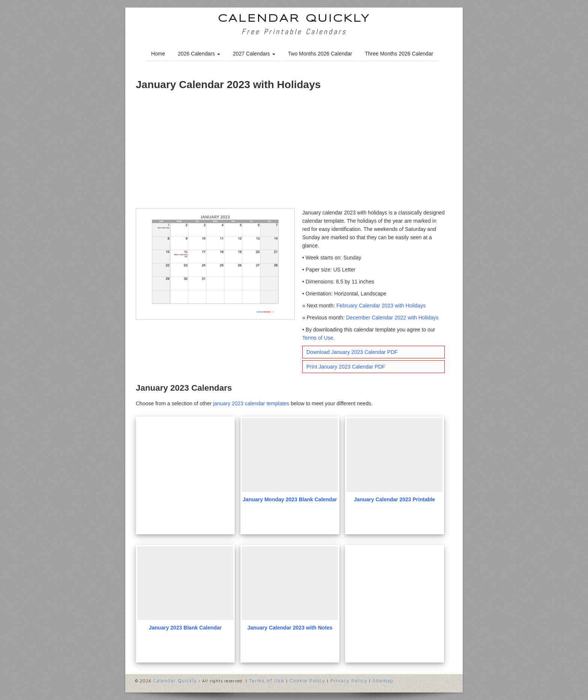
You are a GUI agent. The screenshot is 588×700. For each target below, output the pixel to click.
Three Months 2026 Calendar (399, 54)
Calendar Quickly (294, 19)
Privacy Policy (349, 681)
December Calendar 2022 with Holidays (392, 318)
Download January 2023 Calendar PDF (352, 352)
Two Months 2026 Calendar (320, 54)
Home (158, 54)
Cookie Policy (307, 681)
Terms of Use (318, 338)
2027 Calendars (254, 54)
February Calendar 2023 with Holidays (381, 306)
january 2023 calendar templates (251, 403)
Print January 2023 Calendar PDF (346, 367)
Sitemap (383, 681)
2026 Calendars (199, 54)
